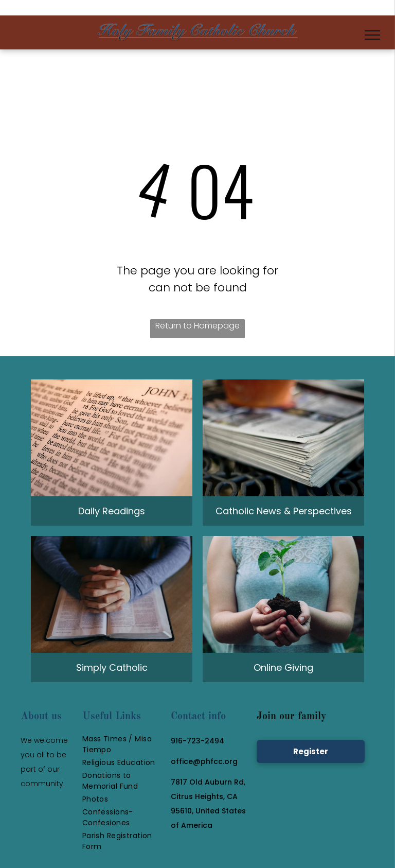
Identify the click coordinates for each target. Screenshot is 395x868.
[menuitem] (124, 744)
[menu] (372, 35)
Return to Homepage (197, 326)
